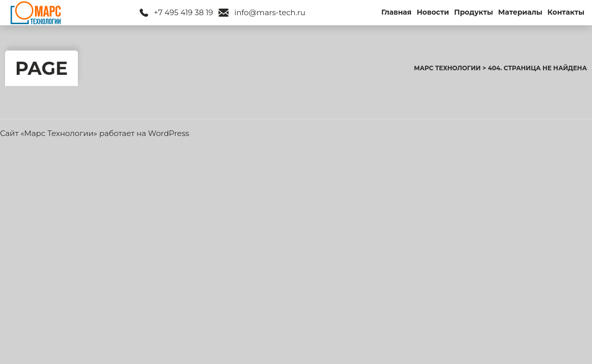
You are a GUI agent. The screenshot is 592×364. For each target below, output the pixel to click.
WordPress (169, 133)
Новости (433, 12)
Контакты (566, 12)
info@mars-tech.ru (270, 12)
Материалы (520, 12)
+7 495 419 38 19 (183, 12)
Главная (396, 12)
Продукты (473, 12)
